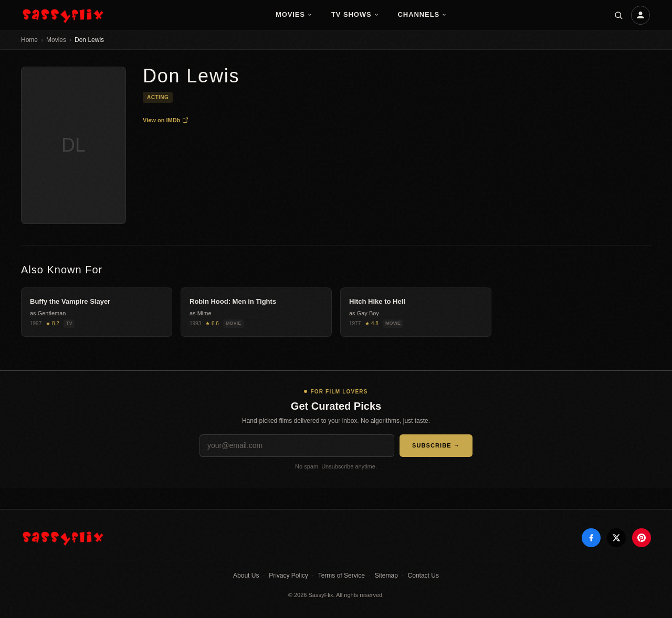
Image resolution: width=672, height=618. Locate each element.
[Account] (640, 15)
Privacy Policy (288, 576)
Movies (294, 14)
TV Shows (355, 14)
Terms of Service (342, 576)
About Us (246, 576)
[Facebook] (591, 538)
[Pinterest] (642, 538)
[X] (616, 538)
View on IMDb (166, 120)
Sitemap (386, 576)
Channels (423, 14)
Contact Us (423, 576)
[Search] (618, 15)
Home (29, 40)
